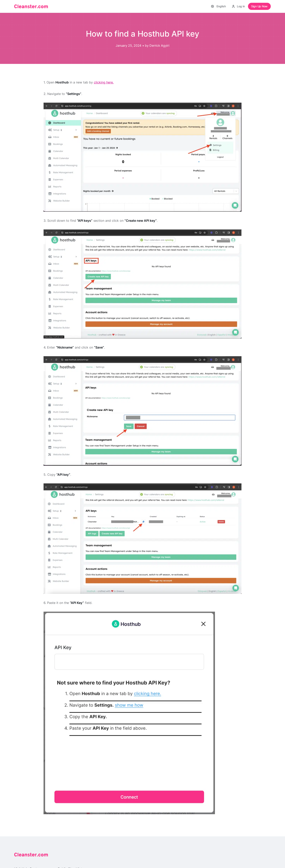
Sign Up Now (259, 6)
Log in (238, 6)
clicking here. (104, 82)
